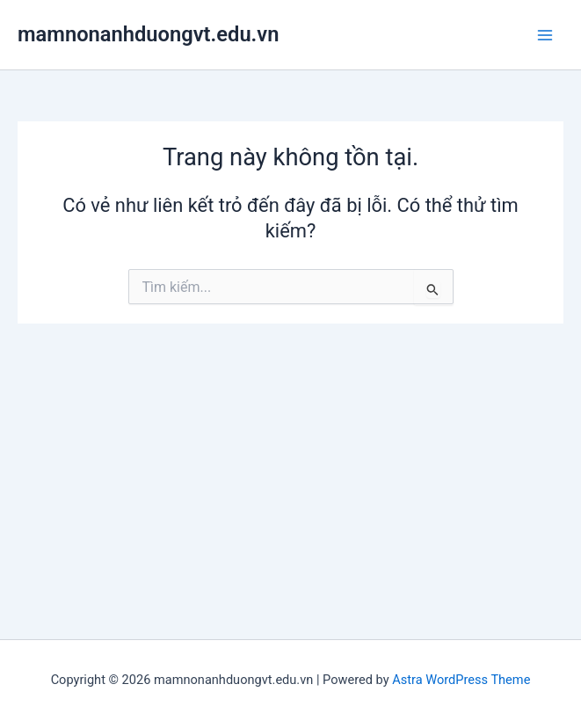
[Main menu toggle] (545, 35)
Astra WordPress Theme (461, 680)
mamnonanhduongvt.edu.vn (148, 34)
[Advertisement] (290, 455)
